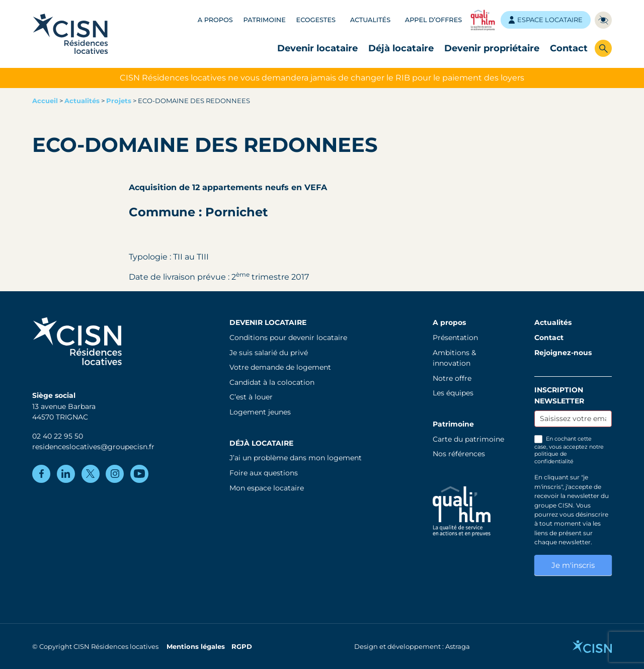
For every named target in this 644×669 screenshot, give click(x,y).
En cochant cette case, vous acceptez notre (569, 450)
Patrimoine (265, 20)
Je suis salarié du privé (269, 353)
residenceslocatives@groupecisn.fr (93, 447)
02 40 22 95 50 (58, 436)
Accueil (45, 101)
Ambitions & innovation (454, 358)
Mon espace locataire (267, 488)
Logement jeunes (260, 412)
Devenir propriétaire (492, 48)
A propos (215, 20)
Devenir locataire (317, 48)
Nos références (459, 454)
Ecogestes (316, 20)
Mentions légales (196, 647)
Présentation (455, 338)
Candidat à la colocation (272, 382)
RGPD (242, 647)
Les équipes (453, 393)
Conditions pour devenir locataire (288, 338)
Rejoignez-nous (563, 353)
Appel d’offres (433, 20)
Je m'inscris (573, 565)
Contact (569, 48)
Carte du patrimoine (468, 439)
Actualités (370, 20)
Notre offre (452, 378)
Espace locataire (546, 20)
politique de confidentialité (554, 457)
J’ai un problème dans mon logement (296, 458)
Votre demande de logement (280, 367)
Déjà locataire (401, 48)
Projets (119, 101)
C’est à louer (251, 397)
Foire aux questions (264, 473)
